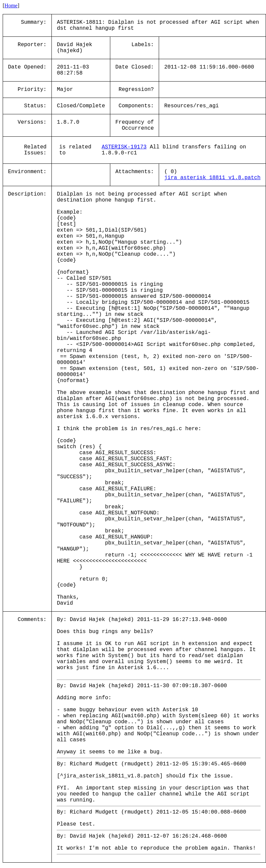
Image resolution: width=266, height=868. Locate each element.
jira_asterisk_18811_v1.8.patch (212, 178)
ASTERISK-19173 (124, 147)
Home (11, 6)
